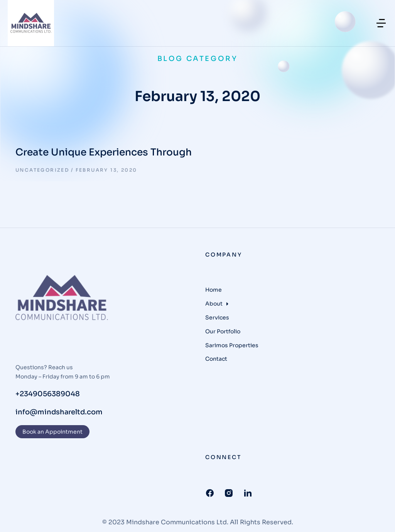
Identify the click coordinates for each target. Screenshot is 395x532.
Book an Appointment (52, 432)
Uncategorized (42, 170)
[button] (381, 23)
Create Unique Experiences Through (104, 152)
